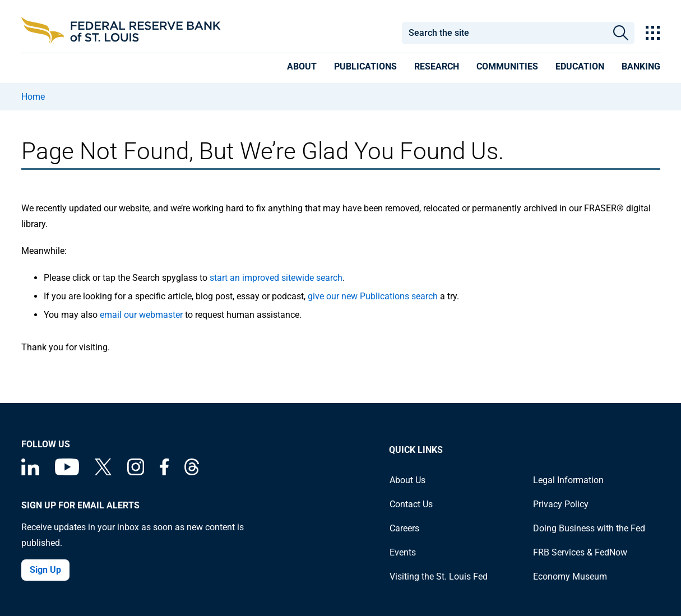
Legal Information (568, 480)
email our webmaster (141, 315)
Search (621, 33)
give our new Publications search (373, 296)
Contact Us (411, 504)
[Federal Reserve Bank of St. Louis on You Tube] (67, 472)
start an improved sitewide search (276, 278)
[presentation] (302, 68)
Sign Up (45, 570)
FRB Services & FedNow (580, 552)
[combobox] (504, 33)
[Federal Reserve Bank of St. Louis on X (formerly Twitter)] (103, 472)
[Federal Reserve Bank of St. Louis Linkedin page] (30, 472)
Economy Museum (570, 576)
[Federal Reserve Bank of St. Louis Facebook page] (164, 472)
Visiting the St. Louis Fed (439, 576)
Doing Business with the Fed (589, 528)
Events (403, 552)
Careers (404, 528)
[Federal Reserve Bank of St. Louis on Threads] (192, 472)
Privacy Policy (561, 504)
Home (33, 97)
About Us (407, 480)
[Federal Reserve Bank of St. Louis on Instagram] (136, 472)
